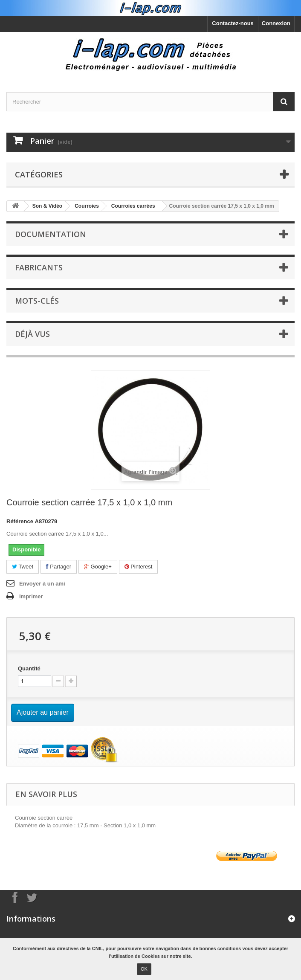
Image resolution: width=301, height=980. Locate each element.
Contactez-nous (233, 23)
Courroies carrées (133, 206)
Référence (20, 521)
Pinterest (139, 567)
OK (144, 969)
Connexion (276, 23)
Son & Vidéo (47, 206)
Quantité (29, 668)
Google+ (98, 567)
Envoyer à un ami (42, 584)
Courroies (87, 206)
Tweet (23, 567)
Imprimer (31, 596)
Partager (59, 567)
